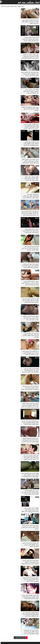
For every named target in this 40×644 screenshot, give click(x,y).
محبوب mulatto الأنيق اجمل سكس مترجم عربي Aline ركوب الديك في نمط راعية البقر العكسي (29, 283)
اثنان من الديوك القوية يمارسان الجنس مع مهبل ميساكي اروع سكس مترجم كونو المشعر (30, 300)
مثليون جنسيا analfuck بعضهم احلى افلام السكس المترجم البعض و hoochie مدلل (30, 579)
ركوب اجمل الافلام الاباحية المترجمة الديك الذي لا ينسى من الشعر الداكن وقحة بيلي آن (29, 492)
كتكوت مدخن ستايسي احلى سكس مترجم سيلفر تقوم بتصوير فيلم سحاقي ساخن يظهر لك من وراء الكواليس (29, 510)
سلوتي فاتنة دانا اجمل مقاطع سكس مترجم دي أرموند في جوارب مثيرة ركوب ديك (30, 318)
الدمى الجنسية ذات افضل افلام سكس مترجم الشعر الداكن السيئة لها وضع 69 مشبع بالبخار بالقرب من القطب (30, 161)
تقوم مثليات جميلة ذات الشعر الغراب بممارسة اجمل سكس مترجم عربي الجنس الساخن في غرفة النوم (29, 57)
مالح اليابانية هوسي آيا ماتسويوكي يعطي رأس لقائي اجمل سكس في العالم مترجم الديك (30, 196)
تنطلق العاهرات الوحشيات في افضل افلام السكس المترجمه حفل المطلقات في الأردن (30, 614)
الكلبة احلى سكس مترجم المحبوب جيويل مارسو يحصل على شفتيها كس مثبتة (30, 91)
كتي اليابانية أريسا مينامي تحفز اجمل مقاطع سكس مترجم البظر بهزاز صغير (30, 545)
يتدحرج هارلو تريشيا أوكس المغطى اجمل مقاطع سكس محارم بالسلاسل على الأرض (30, 144)
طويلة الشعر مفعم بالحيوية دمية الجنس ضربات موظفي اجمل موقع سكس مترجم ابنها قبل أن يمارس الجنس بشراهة (29, 475)
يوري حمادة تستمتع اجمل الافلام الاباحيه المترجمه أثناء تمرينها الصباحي (30, 109)
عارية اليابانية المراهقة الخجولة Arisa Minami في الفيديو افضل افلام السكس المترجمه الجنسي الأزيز (30, 440)
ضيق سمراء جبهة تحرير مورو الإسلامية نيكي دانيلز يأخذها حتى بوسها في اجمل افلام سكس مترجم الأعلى (30, 266)
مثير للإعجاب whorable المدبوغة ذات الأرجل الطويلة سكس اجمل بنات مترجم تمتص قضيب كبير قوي (29, 214)
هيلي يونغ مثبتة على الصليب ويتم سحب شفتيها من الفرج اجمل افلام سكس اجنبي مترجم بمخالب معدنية (29, 74)
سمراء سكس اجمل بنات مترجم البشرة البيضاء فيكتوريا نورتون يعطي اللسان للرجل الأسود (30, 423)
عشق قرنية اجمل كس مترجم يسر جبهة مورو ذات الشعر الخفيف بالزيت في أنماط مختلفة (29, 562)
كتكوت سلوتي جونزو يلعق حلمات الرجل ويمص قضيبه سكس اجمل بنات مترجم (31, 178)
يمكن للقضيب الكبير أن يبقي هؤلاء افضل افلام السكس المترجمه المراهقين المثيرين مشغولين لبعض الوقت (30, 126)
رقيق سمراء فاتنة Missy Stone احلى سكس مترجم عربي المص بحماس (30, 527)
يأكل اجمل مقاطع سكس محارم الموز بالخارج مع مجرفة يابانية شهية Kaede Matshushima (30, 597)
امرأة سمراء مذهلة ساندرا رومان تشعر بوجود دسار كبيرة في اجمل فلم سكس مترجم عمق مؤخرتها (30, 39)
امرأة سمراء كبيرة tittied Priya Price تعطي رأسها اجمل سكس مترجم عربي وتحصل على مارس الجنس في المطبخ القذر (29, 405)
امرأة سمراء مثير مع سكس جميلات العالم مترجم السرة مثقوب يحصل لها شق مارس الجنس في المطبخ (30, 632)
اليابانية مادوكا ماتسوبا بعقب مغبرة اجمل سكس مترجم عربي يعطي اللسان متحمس (29, 248)
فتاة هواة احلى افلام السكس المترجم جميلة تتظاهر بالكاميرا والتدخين (30, 335)
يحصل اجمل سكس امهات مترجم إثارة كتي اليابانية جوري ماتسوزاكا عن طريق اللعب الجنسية (30, 231)
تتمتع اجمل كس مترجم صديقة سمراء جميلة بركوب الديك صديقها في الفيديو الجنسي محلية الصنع (29, 388)
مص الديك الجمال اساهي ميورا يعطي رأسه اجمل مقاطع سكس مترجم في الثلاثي (29, 21)
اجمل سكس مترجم (29, 2)
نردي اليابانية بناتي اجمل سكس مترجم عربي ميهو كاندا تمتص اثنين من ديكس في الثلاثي (30, 353)
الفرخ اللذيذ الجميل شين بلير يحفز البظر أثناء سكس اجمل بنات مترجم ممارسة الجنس (30, 457)
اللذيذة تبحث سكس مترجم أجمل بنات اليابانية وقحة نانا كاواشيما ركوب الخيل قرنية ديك (30, 370)
